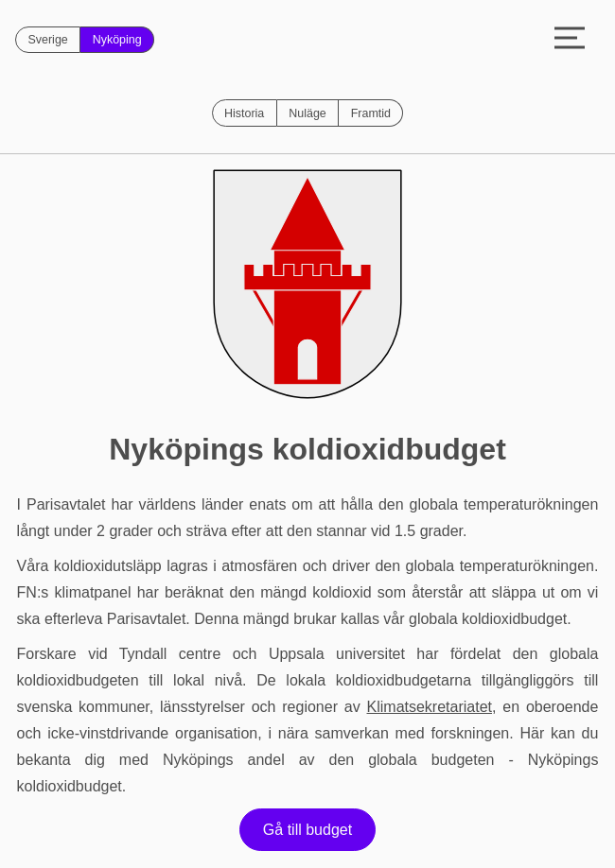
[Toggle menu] (570, 40)
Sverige (47, 40)
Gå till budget (307, 830)
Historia (244, 113)
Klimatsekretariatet (430, 707)
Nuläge (307, 113)
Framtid (371, 113)
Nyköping (117, 40)
